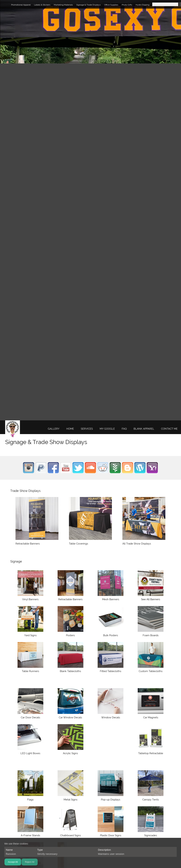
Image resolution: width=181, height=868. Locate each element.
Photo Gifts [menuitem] (127, 5)
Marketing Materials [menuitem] (63, 5)
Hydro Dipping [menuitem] (142, 5)
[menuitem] (54, 429)
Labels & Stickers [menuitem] (42, 5)
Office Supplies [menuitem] (111, 5)
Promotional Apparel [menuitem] (21, 5)
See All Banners (151, 599)
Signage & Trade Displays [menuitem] (89, 5)
